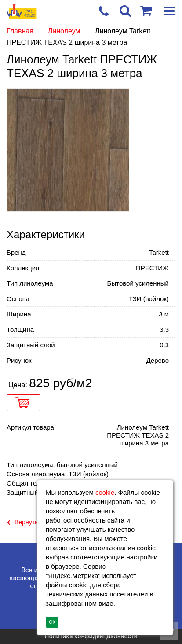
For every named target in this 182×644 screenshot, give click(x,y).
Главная (20, 31)
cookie (105, 492)
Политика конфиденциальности (91, 636)
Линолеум (65, 31)
